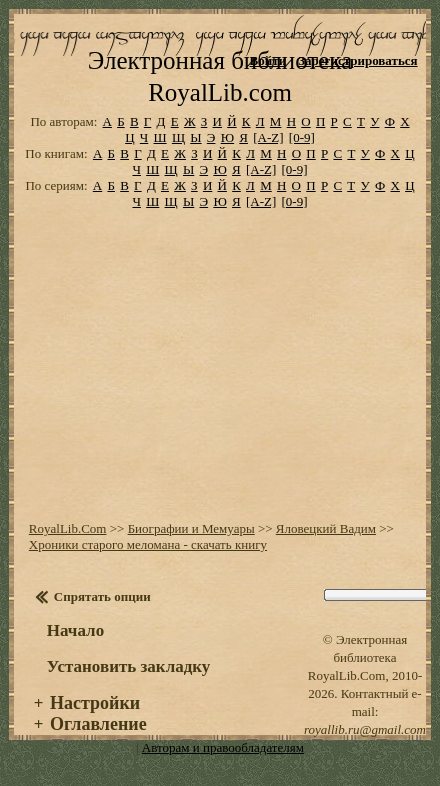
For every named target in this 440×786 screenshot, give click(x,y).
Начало (75, 630)
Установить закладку (129, 666)
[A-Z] (268, 137)
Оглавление (98, 724)
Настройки (95, 703)
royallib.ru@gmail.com (365, 729)
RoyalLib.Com (68, 528)
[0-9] (302, 137)
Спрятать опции (102, 596)
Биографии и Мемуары (191, 528)
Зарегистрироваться (357, 60)
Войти (268, 60)
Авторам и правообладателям (223, 747)
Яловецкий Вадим (326, 528)
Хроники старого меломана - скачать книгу (148, 544)
